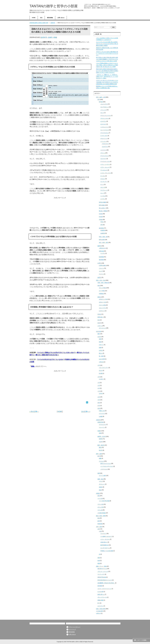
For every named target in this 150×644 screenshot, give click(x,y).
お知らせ (98, 613)
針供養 (101, 373)
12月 (99, 408)
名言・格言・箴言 (104, 242)
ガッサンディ (104, 182)
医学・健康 (99, 454)
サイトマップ (72, 629)
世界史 (99, 297)
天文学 (101, 442)
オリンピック (102, 328)
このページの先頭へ (142, 640)
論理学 (99, 278)
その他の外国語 (102, 513)
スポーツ (100, 326)
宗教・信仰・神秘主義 (103, 283)
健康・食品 (100, 479)
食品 (100, 490)
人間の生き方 (102, 248)
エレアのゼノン (104, 107)
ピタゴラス (103, 121)
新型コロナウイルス (106, 464)
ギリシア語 (100, 507)
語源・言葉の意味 (101, 609)
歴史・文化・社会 (101, 280)
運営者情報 (50, 18)
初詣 (100, 342)
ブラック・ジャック (103, 571)
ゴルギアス (105, 147)
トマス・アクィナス (106, 173)
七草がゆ (101, 362)
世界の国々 (100, 317)
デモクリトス (104, 139)
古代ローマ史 (102, 302)
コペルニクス (102, 424)
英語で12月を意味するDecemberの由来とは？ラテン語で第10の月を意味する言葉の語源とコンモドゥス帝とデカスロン (107, 71)
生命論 (101, 214)
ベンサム (103, 253)
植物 (55, 37)
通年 (99, 334)
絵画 (99, 561)
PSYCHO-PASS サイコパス (105, 580)
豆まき (101, 371)
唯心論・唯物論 (103, 211)
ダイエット (102, 484)
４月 (99, 383)
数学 (100, 447)
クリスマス (102, 414)
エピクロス (103, 159)
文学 (99, 529)
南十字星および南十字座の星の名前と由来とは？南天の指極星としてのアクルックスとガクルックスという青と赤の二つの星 (107, 59)
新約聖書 (101, 260)
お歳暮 (101, 416)
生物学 (50, 37)
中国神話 (101, 294)
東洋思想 (101, 228)
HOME (34, 18)
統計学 (101, 450)
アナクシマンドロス (106, 116)
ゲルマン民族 (102, 305)
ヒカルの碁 (100, 592)
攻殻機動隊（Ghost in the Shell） (106, 583)
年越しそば (102, 411)
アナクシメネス (104, 118)
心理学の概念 (102, 265)
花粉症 (101, 487)
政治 (99, 518)
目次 (41, 18)
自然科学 (44, 37)
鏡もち (101, 353)
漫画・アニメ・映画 (101, 566)
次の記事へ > (86, 412)
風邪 (99, 473)
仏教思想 (103, 233)
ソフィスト (103, 141)
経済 (99, 521)
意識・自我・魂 (103, 237)
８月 (99, 397)
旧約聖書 (101, 257)
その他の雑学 (100, 611)
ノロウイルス (104, 469)
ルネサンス (102, 311)
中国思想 (103, 230)
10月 (99, 403)
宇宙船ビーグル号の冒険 (107, 551)
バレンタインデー (104, 368)
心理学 (99, 263)
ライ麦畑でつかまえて (106, 536)
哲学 (99, 100)
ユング (101, 271)
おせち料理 (102, 359)
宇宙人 (102, 222)
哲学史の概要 (102, 202)
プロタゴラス (105, 144)
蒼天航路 (100, 586)
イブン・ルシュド (105, 167)
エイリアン (100, 606)
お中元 (101, 393)
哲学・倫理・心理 (101, 97)
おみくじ (101, 345)
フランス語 (100, 504)
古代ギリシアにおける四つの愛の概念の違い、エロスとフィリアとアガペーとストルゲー (107, 53)
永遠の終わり (104, 542)
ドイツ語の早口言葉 (104, 501)
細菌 (100, 458)
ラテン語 (100, 510)
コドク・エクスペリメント (104, 589)
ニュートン (102, 427)
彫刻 (99, 563)
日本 (99, 320)
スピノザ (103, 187)
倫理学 (99, 246)
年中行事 (98, 331)
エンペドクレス (104, 130)
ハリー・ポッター (105, 539)
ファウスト (103, 534)
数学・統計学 (101, 445)
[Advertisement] (60, 212)
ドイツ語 (100, 499)
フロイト (101, 268)
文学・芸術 (99, 527)
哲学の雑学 (102, 240)
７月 (99, 391)
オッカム (103, 176)
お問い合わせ (61, 18)
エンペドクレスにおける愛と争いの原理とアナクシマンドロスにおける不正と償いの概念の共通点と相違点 (107, 44)
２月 (99, 365)
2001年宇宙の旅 (102, 577)
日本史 (99, 314)
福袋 (100, 339)
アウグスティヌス (105, 162)
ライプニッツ (104, 190)
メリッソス (103, 110)
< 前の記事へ (34, 412)
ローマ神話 (102, 291)
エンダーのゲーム (105, 548)
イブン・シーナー (105, 164)
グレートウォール (102, 597)
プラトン (103, 153)
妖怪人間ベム (101, 594)
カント (102, 193)
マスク (101, 481)
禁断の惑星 (100, 600)
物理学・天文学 (102, 437)
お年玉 (101, 350)
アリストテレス (104, 156)
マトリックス (101, 574)
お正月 (99, 337)
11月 (99, 406)
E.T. (99, 603)
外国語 (98, 493)
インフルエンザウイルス (107, 466)
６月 (99, 388)
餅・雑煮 (101, 356)
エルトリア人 (102, 308)
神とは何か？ (102, 208)
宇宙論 (101, 220)
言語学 (99, 323)
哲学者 (101, 102)
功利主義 (101, 251)
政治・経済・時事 (101, 516)
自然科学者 (100, 422)
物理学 (101, 439)
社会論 (101, 217)
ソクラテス (103, 150)
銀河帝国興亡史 (104, 545)
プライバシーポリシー (75, 627)
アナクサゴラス (104, 133)
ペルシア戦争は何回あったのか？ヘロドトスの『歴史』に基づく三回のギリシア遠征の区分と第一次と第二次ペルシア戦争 (107, 65)
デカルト (103, 179)
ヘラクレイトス (104, 127)
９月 (99, 400)
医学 (99, 456)
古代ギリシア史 (103, 299)
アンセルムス (104, 170)
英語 (99, 496)
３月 (99, 377)
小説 (100, 531)
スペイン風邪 (102, 476)
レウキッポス (104, 136)
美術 (99, 558)
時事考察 (100, 524)
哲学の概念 (102, 205)
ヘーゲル (103, 196)
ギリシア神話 (102, 288)
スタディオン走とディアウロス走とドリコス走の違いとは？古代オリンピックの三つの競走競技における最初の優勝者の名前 (107, 82)
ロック (102, 184)
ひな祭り (101, 379)
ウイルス (101, 461)
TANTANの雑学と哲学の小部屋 (54, 6)
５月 (99, 385)
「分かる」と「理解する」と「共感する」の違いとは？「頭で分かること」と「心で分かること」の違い (107, 76)
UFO (102, 225)
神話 (99, 286)
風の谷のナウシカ (102, 569)
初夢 (100, 348)
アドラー (101, 274)
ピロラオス (103, 124)
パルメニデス (104, 104)
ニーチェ (103, 199)
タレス (102, 113)
